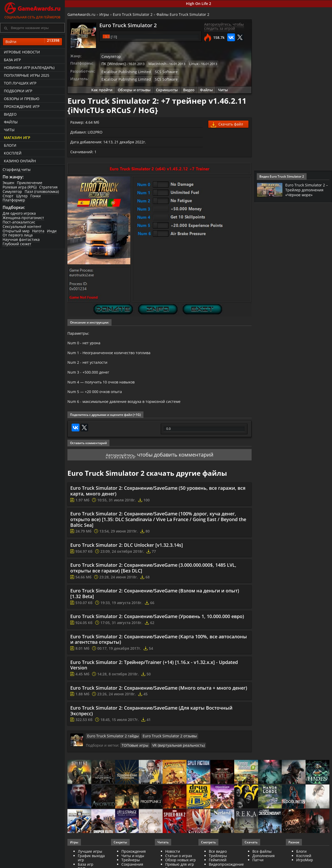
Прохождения (134, 859)
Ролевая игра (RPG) (20, 187)
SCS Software (159, 71)
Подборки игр (18, 91)
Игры (104, 14)
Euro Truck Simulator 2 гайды (110, 744)
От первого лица (18, 235)
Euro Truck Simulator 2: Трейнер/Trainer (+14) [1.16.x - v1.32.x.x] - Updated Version (154, 673)
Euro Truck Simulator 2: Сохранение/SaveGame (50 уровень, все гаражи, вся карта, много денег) (158, 499)
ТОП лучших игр (20, 83)
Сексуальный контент (22, 226)
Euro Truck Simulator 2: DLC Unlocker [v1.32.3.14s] (127, 553)
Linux (189, 63)
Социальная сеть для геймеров (32, 10)
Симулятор (12, 191)
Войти (32, 42)
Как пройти (102, 88)
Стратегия (48, 187)
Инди (52, 231)
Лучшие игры (90, 859)
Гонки (36, 196)
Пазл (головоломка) (42, 191)
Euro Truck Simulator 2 (133, 14)
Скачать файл (227, 123)
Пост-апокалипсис (19, 222)
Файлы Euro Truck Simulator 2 (183, 14)
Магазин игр (17, 138)
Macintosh (154, 63)
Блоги (10, 145)
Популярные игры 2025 (27, 75)
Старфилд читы (17, 169)
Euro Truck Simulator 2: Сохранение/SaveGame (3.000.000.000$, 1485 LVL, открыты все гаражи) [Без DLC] (153, 576)
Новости (173, 859)
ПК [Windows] (112, 63)
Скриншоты (167, 88)
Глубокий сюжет (17, 244)
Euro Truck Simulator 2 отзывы (161, 744)
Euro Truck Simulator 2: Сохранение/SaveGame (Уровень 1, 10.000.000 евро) (157, 625)
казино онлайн (20, 161)
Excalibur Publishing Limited (123, 71)
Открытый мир (16, 231)
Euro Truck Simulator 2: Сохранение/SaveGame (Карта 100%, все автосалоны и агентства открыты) (159, 648)
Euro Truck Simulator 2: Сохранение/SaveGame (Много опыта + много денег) (159, 696)
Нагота (38, 231)
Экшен (8, 183)
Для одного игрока (19, 213)
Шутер (22, 196)
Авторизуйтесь (120, 463)
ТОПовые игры (134, 753)
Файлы (11, 122)
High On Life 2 (199, 3)
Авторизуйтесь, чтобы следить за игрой (224, 26)
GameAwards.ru (81, 14)
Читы (9, 130)
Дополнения (264, 863)
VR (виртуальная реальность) (173, 753)
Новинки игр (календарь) (29, 68)
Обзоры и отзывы (134, 88)
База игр (12, 60)
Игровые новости (22, 52)
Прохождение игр (22, 106)
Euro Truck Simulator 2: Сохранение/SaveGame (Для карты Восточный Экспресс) (151, 719)
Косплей (13, 153)
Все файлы (262, 859)
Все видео (218, 859)
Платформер (14, 200)
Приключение (30, 183)
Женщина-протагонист (23, 218)
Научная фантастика (21, 239)
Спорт (8, 196)
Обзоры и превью (22, 99)
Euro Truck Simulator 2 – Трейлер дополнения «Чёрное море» (307, 192)
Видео (10, 114)
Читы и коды (133, 863)
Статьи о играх (179, 863)
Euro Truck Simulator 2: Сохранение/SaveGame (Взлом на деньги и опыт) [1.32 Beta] (155, 602)
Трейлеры (218, 863)
